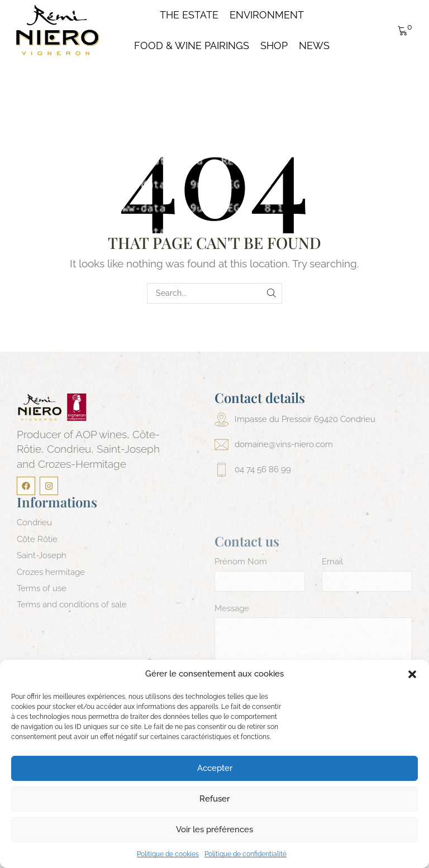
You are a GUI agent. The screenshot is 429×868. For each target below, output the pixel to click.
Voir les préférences (214, 829)
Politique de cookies (168, 854)
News (314, 46)
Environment (267, 15)
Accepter (215, 768)
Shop (274, 46)
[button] (412, 674)
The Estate (189, 15)
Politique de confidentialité (246, 854)
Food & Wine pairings (192, 46)
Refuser (214, 799)
